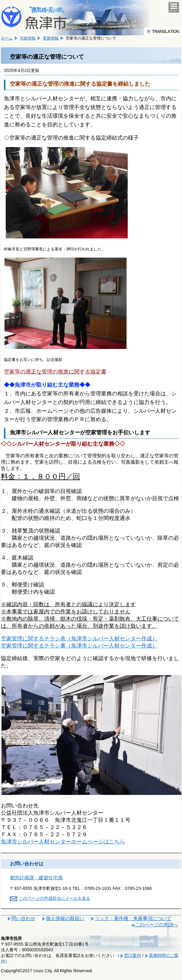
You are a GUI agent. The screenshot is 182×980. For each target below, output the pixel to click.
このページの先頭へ (157, 925)
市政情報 (28, 38)
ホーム (7, 38)
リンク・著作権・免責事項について (133, 918)
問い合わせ (23, 918)
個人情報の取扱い (65, 918)
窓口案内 (133, 955)
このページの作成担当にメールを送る (55, 898)
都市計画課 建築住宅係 (36, 878)
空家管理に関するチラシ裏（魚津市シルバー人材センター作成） (79, 646)
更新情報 (51, 38)
